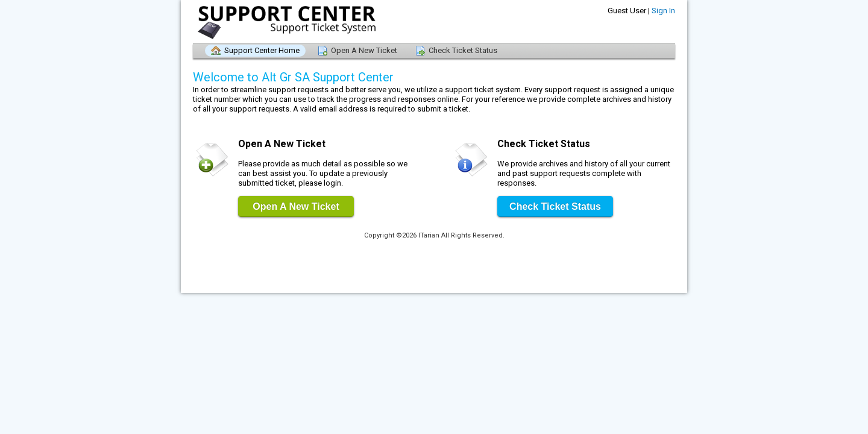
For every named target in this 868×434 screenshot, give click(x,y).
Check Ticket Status (463, 50)
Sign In (663, 11)
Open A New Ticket (364, 50)
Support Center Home (262, 50)
